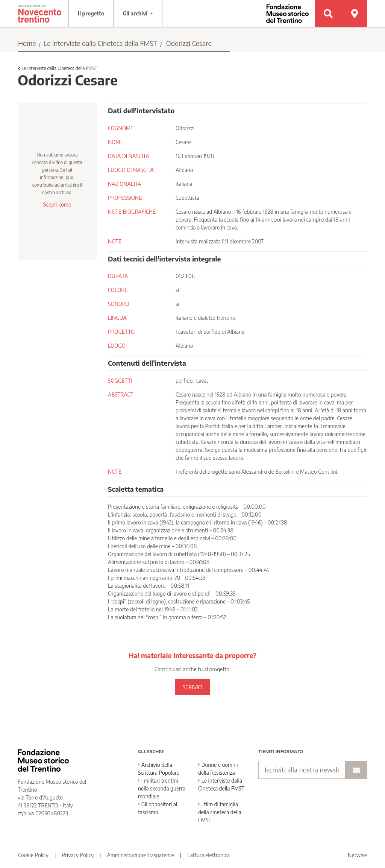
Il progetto (91, 13)
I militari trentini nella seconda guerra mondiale (162, 788)
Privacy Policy (78, 855)
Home (27, 43)
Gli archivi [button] (136, 13)
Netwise (357, 855)
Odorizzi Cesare (189, 43)
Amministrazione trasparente (141, 855)
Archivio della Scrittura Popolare (159, 769)
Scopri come (57, 204)
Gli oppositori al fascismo (158, 808)
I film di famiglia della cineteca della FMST (220, 812)
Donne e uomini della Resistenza (218, 769)
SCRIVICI (192, 687)
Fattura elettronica (208, 855)
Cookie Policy (33, 855)
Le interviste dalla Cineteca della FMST (100, 43)
